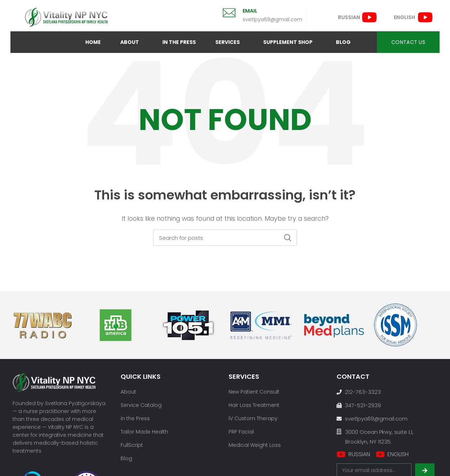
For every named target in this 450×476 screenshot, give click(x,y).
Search (287, 238)
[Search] (225, 238)
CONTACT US (408, 42)
